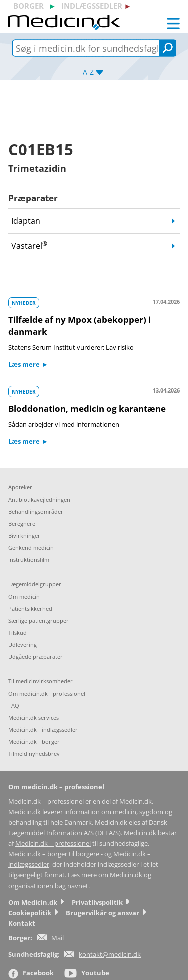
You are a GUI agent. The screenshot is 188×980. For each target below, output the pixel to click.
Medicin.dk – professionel (53, 844)
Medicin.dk (126, 875)
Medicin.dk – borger (38, 854)
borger (28, 6)
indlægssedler (92, 6)
